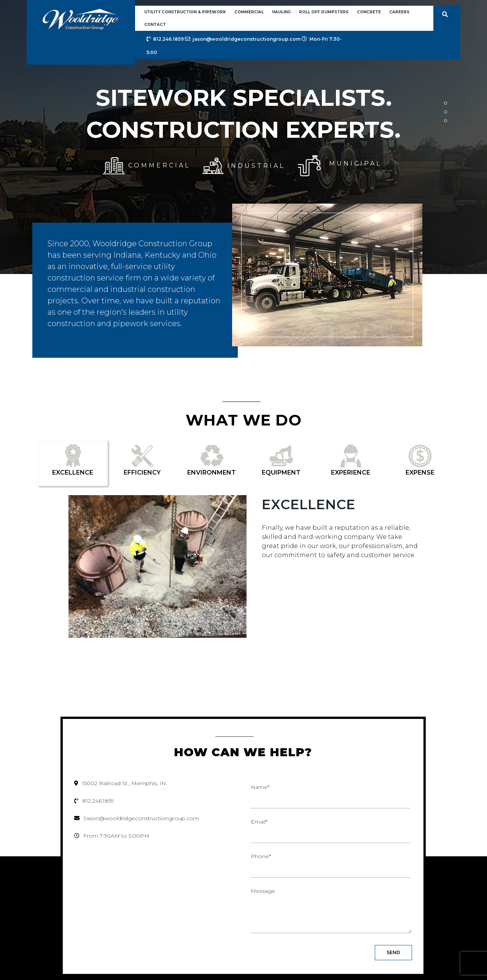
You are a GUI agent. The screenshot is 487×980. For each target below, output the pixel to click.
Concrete (369, 12)
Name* (330, 793)
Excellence (309, 504)
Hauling (281, 12)
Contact (155, 25)
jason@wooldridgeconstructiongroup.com (243, 39)
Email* (330, 828)
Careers (399, 12)
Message (331, 911)
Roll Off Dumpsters (324, 12)
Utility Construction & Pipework (185, 12)
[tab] (73, 463)
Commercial (249, 12)
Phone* (330, 863)
